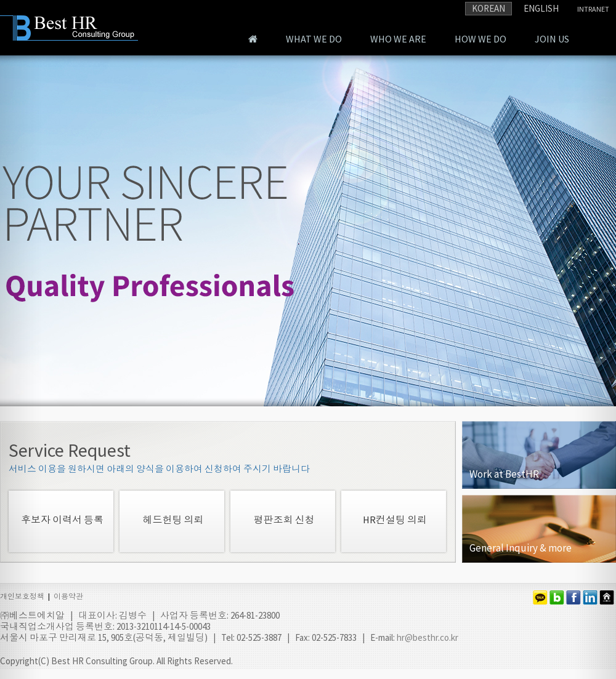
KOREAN (488, 8)
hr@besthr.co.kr (428, 637)
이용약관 (68, 596)
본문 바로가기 (0, 0)
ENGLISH (541, 8)
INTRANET (593, 9)
